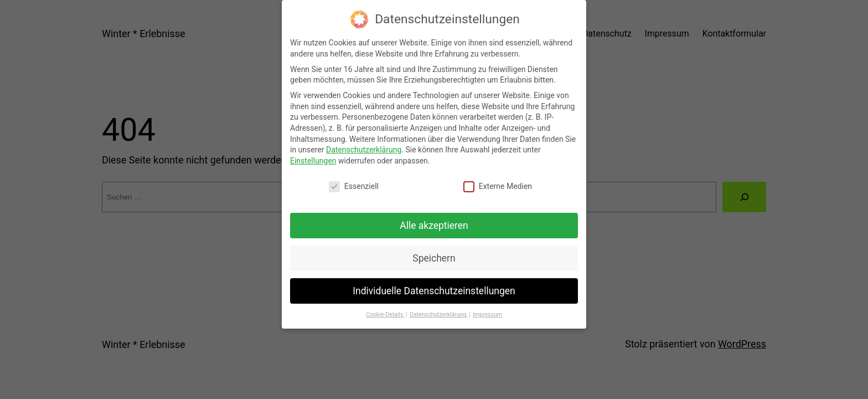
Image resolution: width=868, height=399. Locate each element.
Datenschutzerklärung (364, 142)
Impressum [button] (487, 307)
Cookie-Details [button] (385, 307)
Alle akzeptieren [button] (434, 217)
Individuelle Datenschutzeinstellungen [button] (434, 283)
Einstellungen (313, 152)
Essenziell (354, 178)
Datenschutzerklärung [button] (439, 307)
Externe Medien (498, 178)
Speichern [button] (434, 250)
